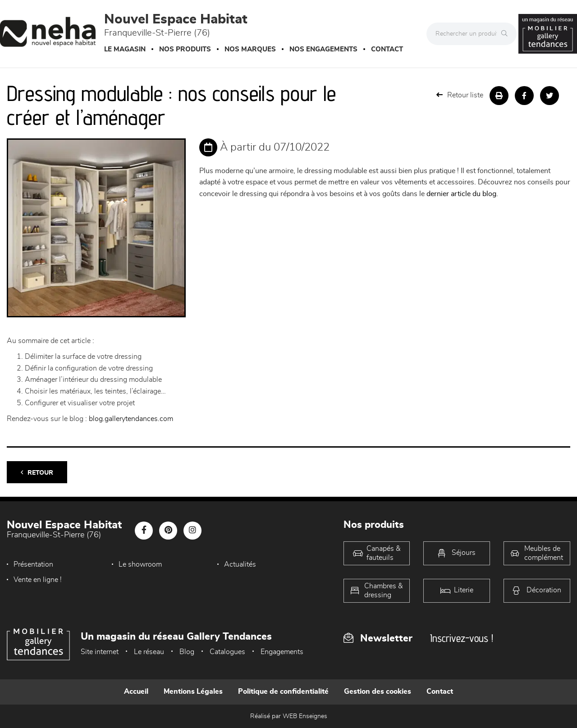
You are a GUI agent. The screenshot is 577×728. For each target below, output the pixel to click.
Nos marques (250, 49)
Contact (387, 49)
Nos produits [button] (185, 49)
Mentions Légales (193, 691)
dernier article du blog (461, 194)
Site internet (100, 652)
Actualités (240, 564)
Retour (37, 473)
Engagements (282, 652)
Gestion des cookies (378, 691)
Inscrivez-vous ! (462, 638)
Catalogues (227, 652)
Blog (187, 652)
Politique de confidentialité (283, 691)
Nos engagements (323, 49)
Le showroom (140, 564)
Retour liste (460, 95)
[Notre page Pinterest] (168, 531)
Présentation (33, 564)
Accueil (136, 691)
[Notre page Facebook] (144, 531)
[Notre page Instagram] (192, 531)
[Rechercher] (507, 34)
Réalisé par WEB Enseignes (289, 716)
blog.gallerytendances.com (131, 419)
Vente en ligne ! (38, 580)
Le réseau (149, 652)
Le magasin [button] (125, 49)
